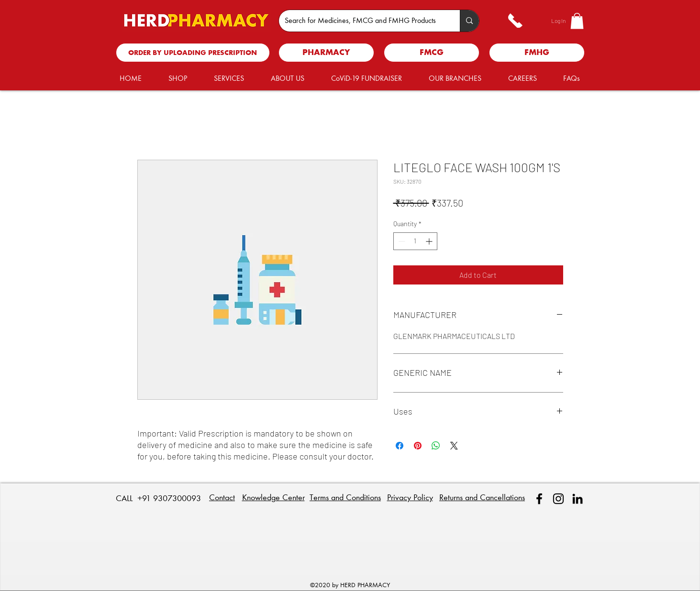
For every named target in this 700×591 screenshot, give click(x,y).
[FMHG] (537, 53)
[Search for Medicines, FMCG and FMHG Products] (362, 21)
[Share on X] (454, 446)
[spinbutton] (415, 241)
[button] (577, 21)
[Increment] (430, 241)
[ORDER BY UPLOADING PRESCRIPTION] (193, 53)
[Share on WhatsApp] (436, 446)
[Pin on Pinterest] (418, 446)
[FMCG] (432, 53)
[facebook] (539, 499)
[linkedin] (578, 499)
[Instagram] (558, 499)
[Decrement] (401, 241)
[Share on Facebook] (400, 446)
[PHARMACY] (326, 53)
